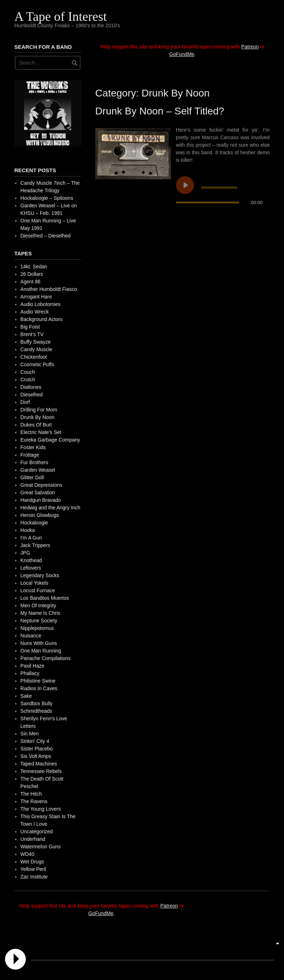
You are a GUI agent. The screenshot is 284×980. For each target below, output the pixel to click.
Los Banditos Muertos (45, 598)
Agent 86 (30, 282)
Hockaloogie (34, 523)
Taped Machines (39, 764)
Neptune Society (39, 621)
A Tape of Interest (61, 17)
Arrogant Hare (36, 297)
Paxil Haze (32, 666)
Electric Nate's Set (41, 432)
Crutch (28, 380)
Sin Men (30, 734)
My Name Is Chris (40, 613)
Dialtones (31, 387)
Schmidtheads (36, 711)
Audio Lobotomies (41, 304)
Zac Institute (34, 877)
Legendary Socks (40, 575)
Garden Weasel (38, 470)
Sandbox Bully (37, 703)
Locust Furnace (38, 590)
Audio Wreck (35, 312)
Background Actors (42, 319)
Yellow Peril (33, 869)
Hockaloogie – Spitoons (47, 198)
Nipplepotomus (37, 628)
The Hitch (31, 794)
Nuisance (31, 636)
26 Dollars (32, 274)
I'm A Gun (31, 538)
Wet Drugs (32, 862)
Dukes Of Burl (36, 425)
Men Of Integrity (38, 606)
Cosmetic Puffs (37, 364)
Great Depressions (41, 485)
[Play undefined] (185, 185)
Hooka (28, 530)
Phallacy (30, 673)
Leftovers (31, 568)
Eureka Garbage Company (50, 440)
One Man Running (41, 651)
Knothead (31, 560)
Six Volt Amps (36, 756)
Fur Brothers (34, 462)
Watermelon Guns (41, 847)
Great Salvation (38, 493)
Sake (26, 696)
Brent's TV (32, 334)
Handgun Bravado (41, 500)
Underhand (33, 839)
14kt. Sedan (34, 267)
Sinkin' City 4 (35, 741)
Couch (28, 372)
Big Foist (30, 327)
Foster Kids (33, 447)
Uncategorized (37, 831)
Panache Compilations (46, 658)
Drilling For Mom (39, 410)
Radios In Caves (39, 688)
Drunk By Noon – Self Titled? (160, 111)
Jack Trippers (35, 545)
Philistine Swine (38, 681)
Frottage (30, 455)
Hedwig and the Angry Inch (50, 508)
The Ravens (34, 801)
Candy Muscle (36, 349)
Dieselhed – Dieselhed (46, 236)
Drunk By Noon (37, 417)
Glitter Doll (32, 477)
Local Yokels (34, 583)
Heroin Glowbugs (40, 515)
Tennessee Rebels (41, 771)
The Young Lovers (41, 809)
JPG (25, 553)
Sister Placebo (37, 749)
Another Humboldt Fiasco (49, 289)
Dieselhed (32, 395)
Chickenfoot (34, 357)
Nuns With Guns (39, 643)
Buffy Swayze (36, 342)
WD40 (27, 854)
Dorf (25, 402)
